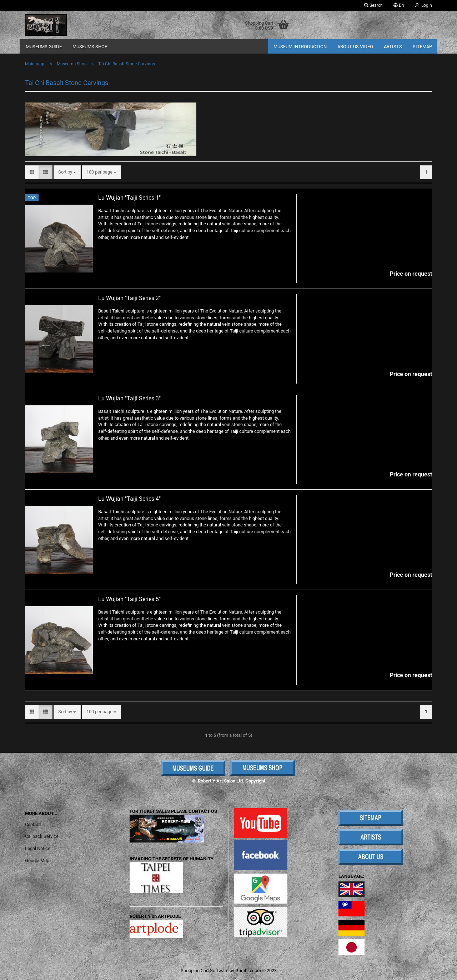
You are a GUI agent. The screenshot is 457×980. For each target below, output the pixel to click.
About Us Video (355, 47)
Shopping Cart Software (205, 971)
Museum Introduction (300, 47)
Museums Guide (44, 47)
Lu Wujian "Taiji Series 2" (129, 298)
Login (424, 5)
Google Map (37, 861)
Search (373, 5)
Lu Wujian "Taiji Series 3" (129, 398)
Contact (33, 824)
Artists (393, 47)
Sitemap (422, 47)
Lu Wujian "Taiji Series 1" (129, 198)
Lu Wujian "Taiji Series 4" (129, 499)
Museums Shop (90, 47)
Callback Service (42, 836)
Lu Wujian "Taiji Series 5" (129, 599)
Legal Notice (38, 848)
